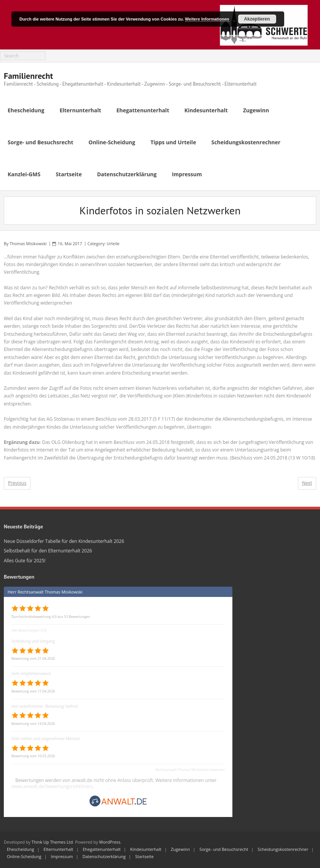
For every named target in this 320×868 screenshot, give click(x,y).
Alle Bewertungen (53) (29, 630)
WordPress (110, 842)
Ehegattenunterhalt (102, 849)
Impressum (62, 856)
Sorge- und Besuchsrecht (224, 849)
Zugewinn (181, 849)
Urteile (113, 243)
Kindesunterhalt (146, 849)
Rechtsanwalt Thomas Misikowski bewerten (190, 770)
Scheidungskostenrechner (283, 849)
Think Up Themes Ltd (52, 842)
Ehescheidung (20, 849)
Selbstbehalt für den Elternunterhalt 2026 (48, 551)
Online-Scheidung (24, 856)
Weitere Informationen (207, 19)
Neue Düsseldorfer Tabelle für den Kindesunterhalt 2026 (64, 541)
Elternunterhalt (58, 849)
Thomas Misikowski (28, 243)
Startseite (145, 856)
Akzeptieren (257, 19)
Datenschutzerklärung (104, 856)
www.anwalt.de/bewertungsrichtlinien (52, 786)
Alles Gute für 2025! (25, 561)
